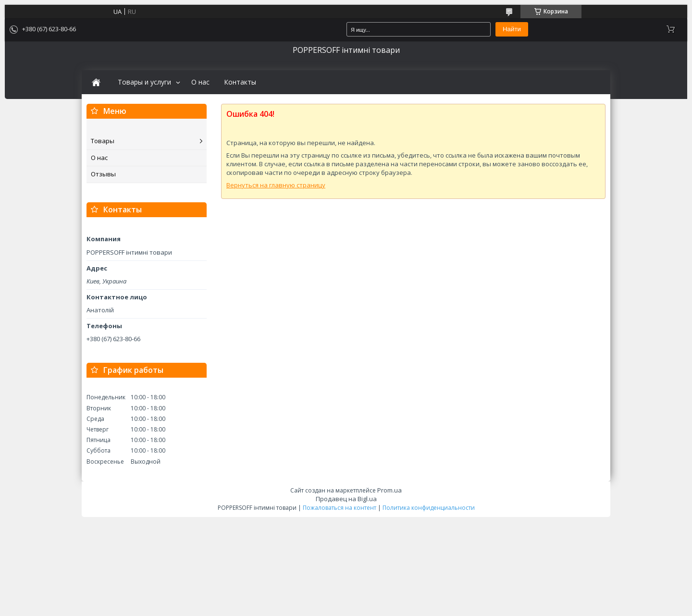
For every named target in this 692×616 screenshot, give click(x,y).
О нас (200, 82)
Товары (103, 141)
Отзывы (103, 174)
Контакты (240, 82)
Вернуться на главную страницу (276, 185)
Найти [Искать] (512, 29)
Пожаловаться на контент (340, 508)
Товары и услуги (144, 82)
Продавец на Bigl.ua (346, 499)
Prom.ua (389, 490)
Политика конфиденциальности (429, 508)
